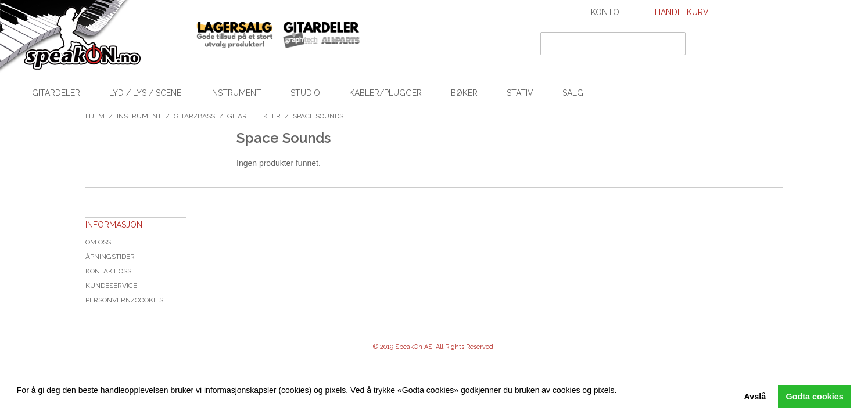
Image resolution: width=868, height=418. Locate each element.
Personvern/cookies (124, 300)
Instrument (236, 93)
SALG (573, 93)
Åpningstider (110, 257)
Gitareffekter (254, 116)
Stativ (520, 93)
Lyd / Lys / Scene (145, 93)
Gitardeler (56, 93)
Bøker (464, 93)
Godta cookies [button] (815, 397)
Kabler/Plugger (385, 93)
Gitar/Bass (194, 116)
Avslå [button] (755, 397)
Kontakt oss (108, 271)
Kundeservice (111, 286)
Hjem (95, 116)
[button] (19, 403)
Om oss (98, 242)
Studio (305, 93)
